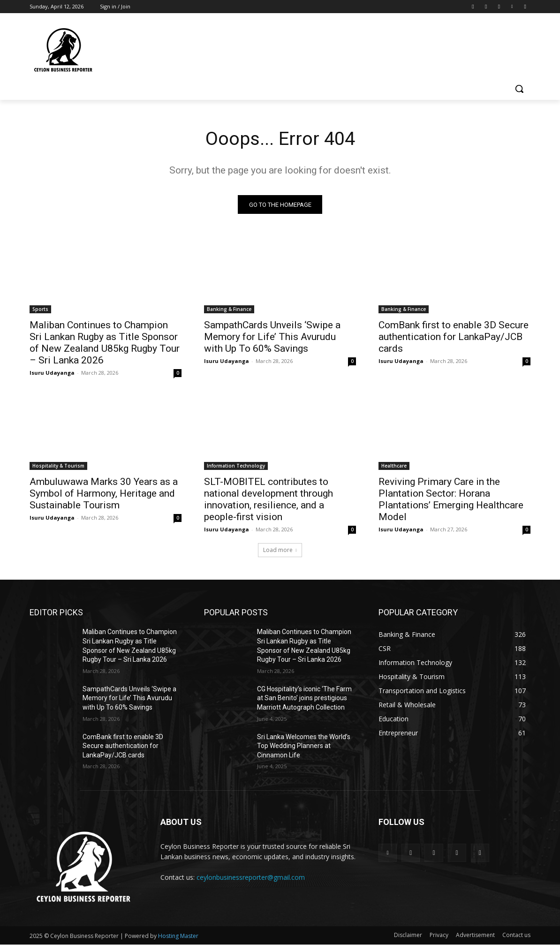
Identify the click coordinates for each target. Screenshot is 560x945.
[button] (519, 89)
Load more (280, 550)
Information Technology (236, 466)
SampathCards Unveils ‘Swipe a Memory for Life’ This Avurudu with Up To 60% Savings (272, 337)
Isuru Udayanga (52, 373)
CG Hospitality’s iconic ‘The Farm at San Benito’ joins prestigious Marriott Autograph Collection (304, 698)
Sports (40, 310)
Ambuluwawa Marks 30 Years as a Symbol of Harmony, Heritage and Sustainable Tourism (104, 494)
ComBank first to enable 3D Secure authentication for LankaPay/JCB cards (454, 337)
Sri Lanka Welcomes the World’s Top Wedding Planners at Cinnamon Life (304, 746)
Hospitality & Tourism (58, 466)
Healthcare (394, 466)
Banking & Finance (229, 310)
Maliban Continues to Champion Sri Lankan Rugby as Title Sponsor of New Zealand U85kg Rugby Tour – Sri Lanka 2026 (105, 343)
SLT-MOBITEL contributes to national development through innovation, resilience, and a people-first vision (269, 500)
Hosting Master (178, 936)
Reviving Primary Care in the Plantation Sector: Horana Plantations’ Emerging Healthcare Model (451, 500)
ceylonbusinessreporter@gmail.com (251, 878)
